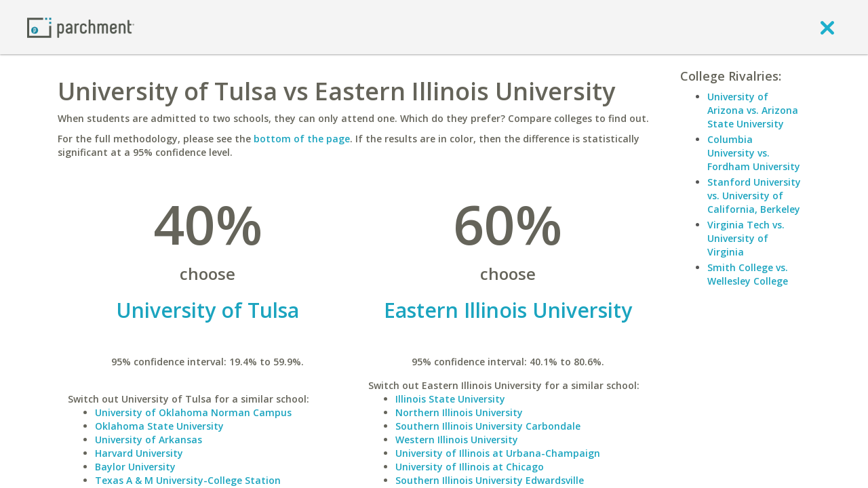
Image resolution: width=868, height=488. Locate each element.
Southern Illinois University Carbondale (488, 426)
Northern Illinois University (459, 412)
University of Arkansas (149, 440)
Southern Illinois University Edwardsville (490, 480)
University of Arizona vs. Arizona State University (753, 110)
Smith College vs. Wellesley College (748, 274)
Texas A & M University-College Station (188, 480)
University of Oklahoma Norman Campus (193, 412)
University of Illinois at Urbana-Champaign (498, 453)
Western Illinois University (457, 440)
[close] (827, 27)
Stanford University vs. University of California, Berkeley (754, 196)
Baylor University (135, 467)
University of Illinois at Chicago (470, 467)
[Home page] (81, 27)
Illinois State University (450, 399)
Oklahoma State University (159, 426)
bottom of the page (302, 139)
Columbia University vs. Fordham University (754, 153)
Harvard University (139, 453)
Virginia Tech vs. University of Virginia (746, 238)
